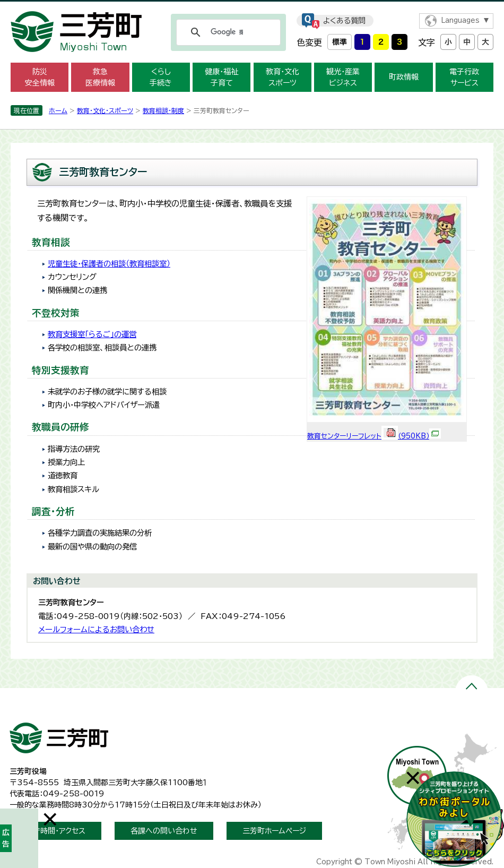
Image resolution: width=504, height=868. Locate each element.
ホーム (58, 110)
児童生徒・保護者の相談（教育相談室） (109, 264)
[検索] (227, 32)
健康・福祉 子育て (221, 77)
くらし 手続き (161, 77)
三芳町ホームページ (274, 831)
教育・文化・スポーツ (105, 110)
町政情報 (404, 77)
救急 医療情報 (100, 77)
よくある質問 (344, 21)
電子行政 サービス (464, 77)
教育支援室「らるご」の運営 (92, 334)
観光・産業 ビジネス (343, 77)
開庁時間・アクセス (55, 831)
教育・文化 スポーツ (283, 77)
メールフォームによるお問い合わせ (96, 629)
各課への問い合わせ (164, 831)
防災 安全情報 (40, 77)
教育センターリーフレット (374, 436)
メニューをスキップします (252, 7)
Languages (460, 20)
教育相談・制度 (163, 110)
